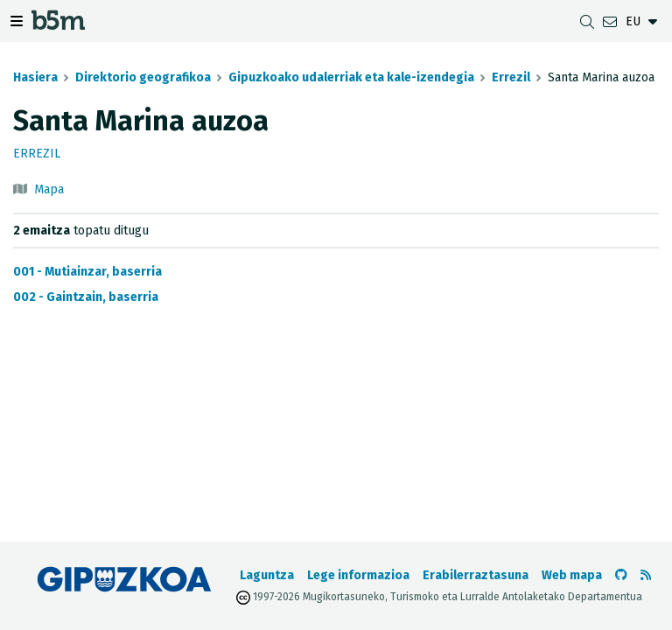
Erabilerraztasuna (476, 575)
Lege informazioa (358, 575)
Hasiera (35, 77)
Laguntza (267, 575)
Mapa (49, 189)
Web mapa (572, 575)
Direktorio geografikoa (143, 77)
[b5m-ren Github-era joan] (621, 575)
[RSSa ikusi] (646, 575)
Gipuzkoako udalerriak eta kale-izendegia (351, 77)
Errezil (511, 77)
